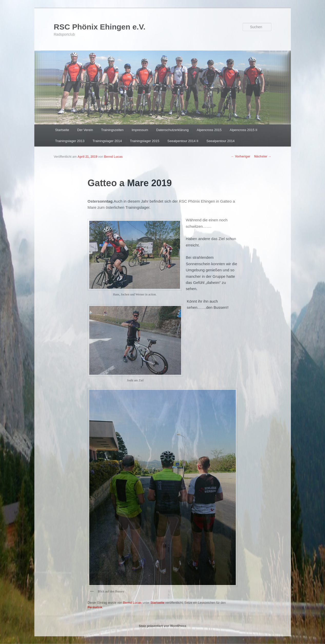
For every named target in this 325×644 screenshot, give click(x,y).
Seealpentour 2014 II (183, 141)
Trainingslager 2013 (70, 141)
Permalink (95, 607)
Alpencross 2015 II (243, 130)
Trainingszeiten (112, 130)
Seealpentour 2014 (221, 141)
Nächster (263, 156)
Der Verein (85, 130)
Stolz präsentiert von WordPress (162, 626)
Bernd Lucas (113, 157)
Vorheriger (241, 156)
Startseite (62, 130)
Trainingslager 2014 (107, 141)
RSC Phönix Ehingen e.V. (100, 27)
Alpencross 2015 (209, 130)
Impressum (140, 130)
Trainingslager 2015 (145, 141)
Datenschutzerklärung (172, 130)
